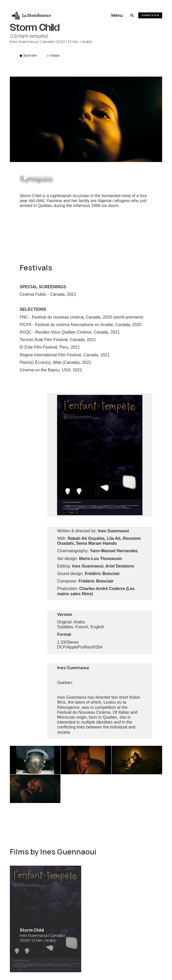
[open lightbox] (86, 119)
